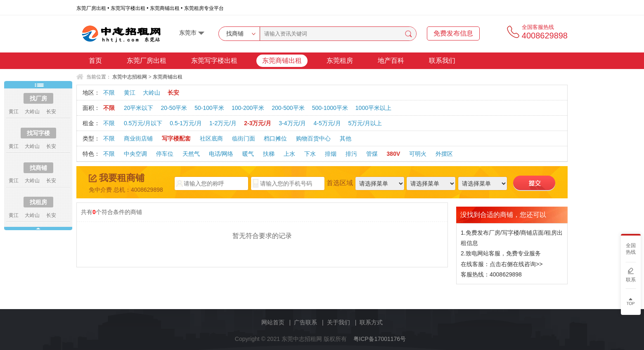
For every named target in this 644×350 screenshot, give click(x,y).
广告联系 (305, 322)
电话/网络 (221, 154)
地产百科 (391, 61)
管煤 (372, 154)
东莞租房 (340, 61)
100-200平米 (248, 108)
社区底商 (211, 138)
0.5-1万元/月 (186, 123)
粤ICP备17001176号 (380, 339)
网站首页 (273, 322)
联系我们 (442, 61)
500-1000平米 (330, 108)
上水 (289, 154)
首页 (95, 61)
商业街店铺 (138, 138)
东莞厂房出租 (147, 61)
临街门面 (244, 138)
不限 (109, 93)
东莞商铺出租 (282, 61)
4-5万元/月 (327, 123)
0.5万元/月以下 (143, 123)
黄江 (130, 93)
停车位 (165, 154)
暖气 (248, 154)
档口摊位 (275, 138)
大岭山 (152, 93)
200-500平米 (288, 108)
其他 (346, 138)
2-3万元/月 (258, 123)
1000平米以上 (373, 108)
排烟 (331, 154)
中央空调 (135, 154)
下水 (310, 154)
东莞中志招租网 (130, 77)
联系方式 (371, 322)
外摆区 (444, 154)
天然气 (191, 154)
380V (394, 154)
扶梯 (269, 154)
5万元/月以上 (365, 123)
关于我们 (339, 322)
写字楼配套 (176, 138)
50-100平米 (209, 108)
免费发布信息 (453, 33)
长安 (173, 93)
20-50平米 (174, 108)
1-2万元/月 (223, 123)
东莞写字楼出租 (214, 61)
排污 (351, 154)
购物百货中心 (313, 138)
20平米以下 (139, 108)
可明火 (418, 154)
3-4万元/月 (292, 123)
